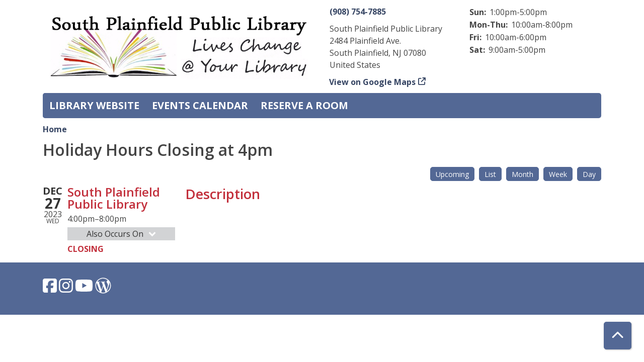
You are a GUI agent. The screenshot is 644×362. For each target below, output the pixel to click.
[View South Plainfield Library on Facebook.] (51, 289)
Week (558, 174)
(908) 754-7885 (358, 12)
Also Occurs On (122, 234)
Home (55, 129)
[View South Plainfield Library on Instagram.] (67, 289)
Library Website (94, 105)
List (490, 174)
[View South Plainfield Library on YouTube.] (85, 289)
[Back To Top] (618, 336)
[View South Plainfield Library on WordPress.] (103, 289)
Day (589, 174)
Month (522, 174)
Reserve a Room (304, 105)
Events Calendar (200, 105)
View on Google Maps (373, 82)
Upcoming (452, 174)
